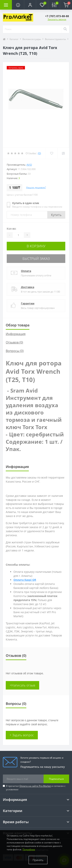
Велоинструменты (55, 39)
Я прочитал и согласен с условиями (36, 788)
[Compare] (63, 153)
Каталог (14, 39)
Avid (29, 165)
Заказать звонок (57, 19)
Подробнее (29, 849)
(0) (39, 153)
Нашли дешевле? (36, 187)
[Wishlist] (52, 153)
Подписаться (56, 779)
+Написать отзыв (22, 685)
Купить (56, 215)
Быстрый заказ (36, 258)
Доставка (28, 287)
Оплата (26, 271)
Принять (38, 860)
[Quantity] (18, 235)
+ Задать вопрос (22, 735)
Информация (16, 334)
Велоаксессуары (32, 39)
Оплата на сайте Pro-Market (35, 786)
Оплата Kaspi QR (25, 580)
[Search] (65, 29)
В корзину (36, 246)
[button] (30, 5)
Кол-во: (12, 229)
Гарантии (28, 303)
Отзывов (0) (14, 342)
